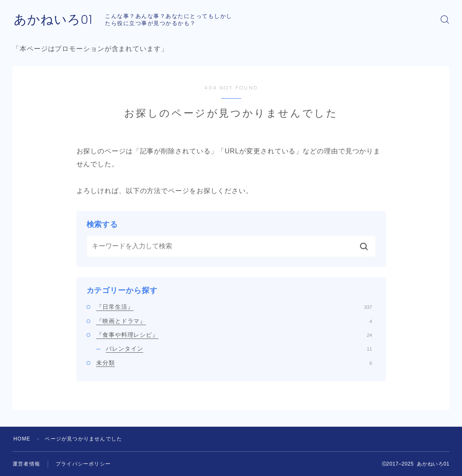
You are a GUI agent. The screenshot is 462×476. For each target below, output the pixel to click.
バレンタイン (239, 349)
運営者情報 (26, 465)
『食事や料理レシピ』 (234, 336)
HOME (22, 440)
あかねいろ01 (53, 19)
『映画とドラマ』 (234, 322)
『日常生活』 (234, 308)
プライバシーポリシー (83, 465)
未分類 (234, 364)
